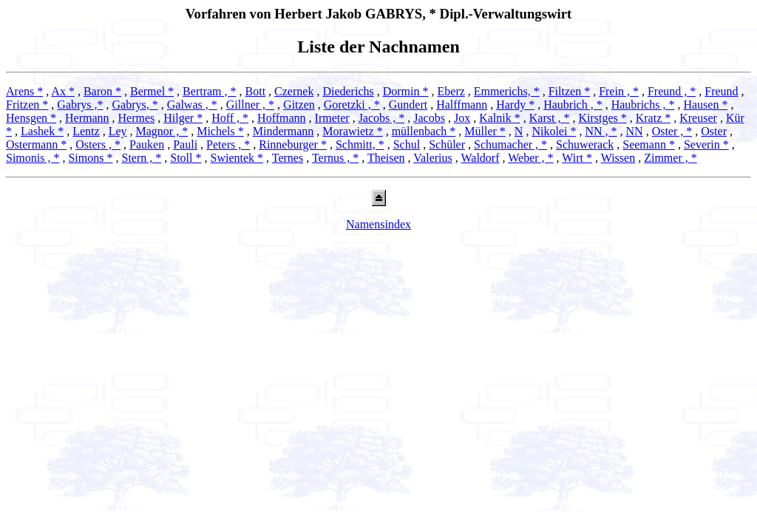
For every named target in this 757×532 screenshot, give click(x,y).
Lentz (86, 131)
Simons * (90, 158)
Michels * (220, 131)
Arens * (24, 91)
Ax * (63, 91)
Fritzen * (27, 105)
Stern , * (141, 158)
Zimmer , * (671, 158)
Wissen (618, 158)
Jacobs (429, 118)
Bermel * (152, 91)
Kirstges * (602, 118)
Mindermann (284, 131)
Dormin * (406, 91)
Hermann (87, 118)
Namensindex (378, 224)
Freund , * (672, 91)
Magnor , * (162, 131)
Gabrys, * (135, 105)
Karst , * (550, 118)
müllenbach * (424, 131)
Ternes (288, 158)
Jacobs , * (382, 118)
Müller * (485, 131)
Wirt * (577, 158)
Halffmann (462, 105)
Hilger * (183, 118)
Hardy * (515, 105)
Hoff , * (230, 118)
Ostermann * (36, 144)
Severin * (706, 144)
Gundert (408, 105)
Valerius (432, 158)
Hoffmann (281, 118)
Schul (407, 144)
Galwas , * (192, 105)
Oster (714, 131)
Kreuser (698, 118)
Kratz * (654, 118)
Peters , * (228, 144)
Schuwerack (585, 144)
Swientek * (237, 158)
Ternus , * (335, 158)
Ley (118, 131)
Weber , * (530, 158)
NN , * (601, 131)
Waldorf (480, 158)
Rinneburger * (293, 144)
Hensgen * (31, 118)
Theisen (386, 158)
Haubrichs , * (643, 105)
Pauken (147, 144)
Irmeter (332, 118)
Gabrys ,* (80, 105)
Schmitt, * (360, 144)
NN (635, 131)
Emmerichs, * (507, 91)
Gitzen (299, 105)
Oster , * (672, 131)
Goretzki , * (352, 105)
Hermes (137, 118)
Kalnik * (500, 118)
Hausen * (705, 105)
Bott (256, 91)
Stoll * (186, 158)
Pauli (185, 144)
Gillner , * (250, 105)
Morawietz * (352, 131)
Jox (462, 118)
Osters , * (98, 144)
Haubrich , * (573, 105)
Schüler (447, 144)
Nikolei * (554, 131)
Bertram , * (209, 91)
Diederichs (348, 91)
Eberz (451, 91)
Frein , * (619, 91)
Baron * (102, 91)
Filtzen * (569, 91)
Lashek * (42, 131)
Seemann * (649, 144)
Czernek (294, 91)
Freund (721, 91)
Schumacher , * (510, 144)
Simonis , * (33, 158)
